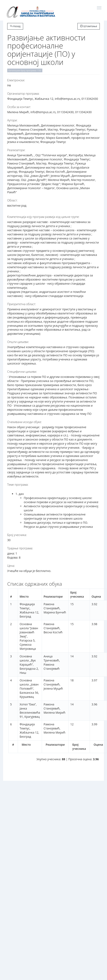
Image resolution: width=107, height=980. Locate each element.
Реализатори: (16, 150)
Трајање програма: (20, 548)
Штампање (89, 26)
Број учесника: (17, 535)
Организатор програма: (23, 94)
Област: (12, 200)
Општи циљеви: (18, 342)
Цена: (11, 566)
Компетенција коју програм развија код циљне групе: (43, 217)
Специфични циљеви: (22, 372)
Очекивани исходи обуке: (24, 422)
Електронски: (16, 80)
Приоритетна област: (22, 304)
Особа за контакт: (19, 107)
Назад (15, 26)
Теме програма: (18, 485)
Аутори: (12, 120)
